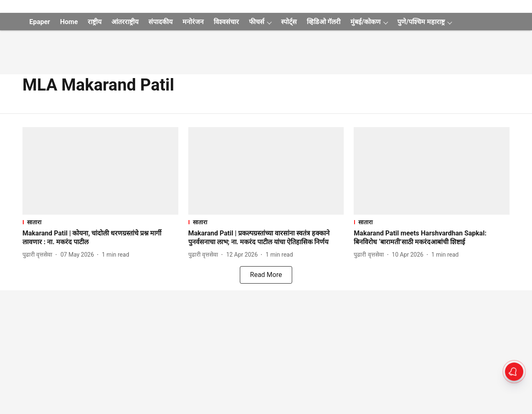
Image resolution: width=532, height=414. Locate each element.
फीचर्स (257, 22)
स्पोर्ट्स (289, 22)
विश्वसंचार (226, 22)
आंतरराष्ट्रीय (125, 22)
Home (69, 22)
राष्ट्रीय (95, 22)
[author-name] (39, 255)
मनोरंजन (193, 22)
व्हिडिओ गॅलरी (324, 22)
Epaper (39, 22)
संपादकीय (160, 22)
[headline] (100, 238)
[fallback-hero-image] (100, 171)
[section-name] (100, 222)
